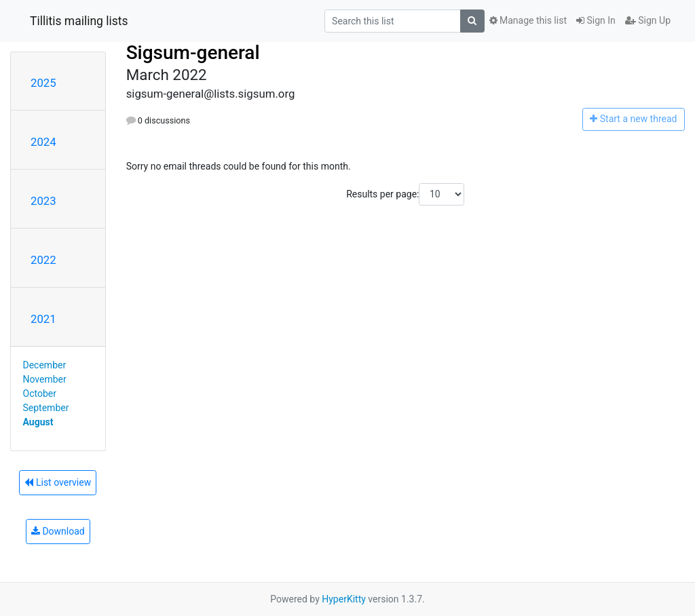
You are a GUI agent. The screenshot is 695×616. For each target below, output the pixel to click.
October (40, 393)
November (45, 379)
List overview (58, 482)
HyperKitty (344, 599)
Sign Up (648, 20)
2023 (43, 201)
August (38, 422)
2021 (43, 319)
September (46, 408)
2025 (43, 83)
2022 (43, 260)
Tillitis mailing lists (79, 21)
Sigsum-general (193, 53)
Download (58, 531)
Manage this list (528, 20)
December (45, 365)
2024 (43, 142)
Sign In (596, 20)
